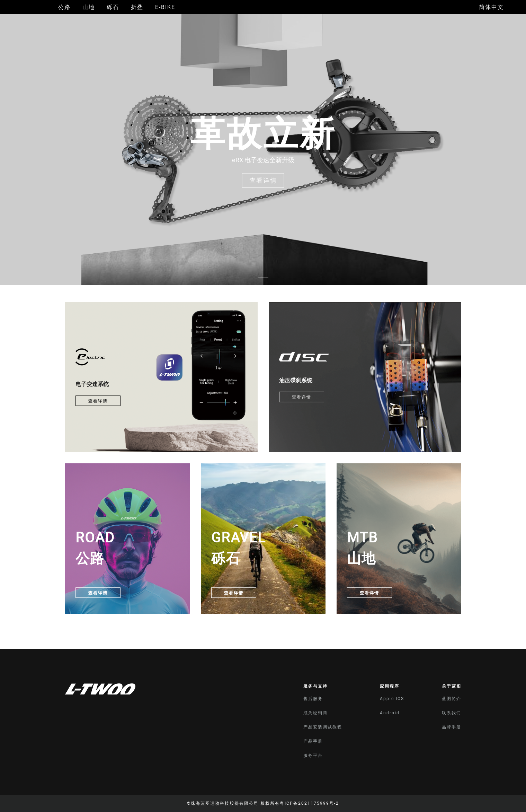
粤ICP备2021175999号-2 (309, 803)
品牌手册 (452, 727)
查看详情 (98, 401)
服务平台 (313, 756)
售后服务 (313, 699)
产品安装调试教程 (323, 727)
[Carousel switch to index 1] (263, 278)
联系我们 (452, 713)
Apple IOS (392, 699)
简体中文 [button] (491, 7)
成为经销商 (315, 713)
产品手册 (313, 741)
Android (390, 713)
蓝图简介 (452, 699)
